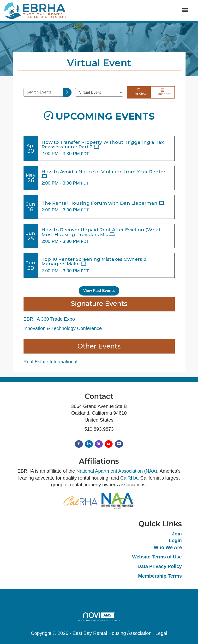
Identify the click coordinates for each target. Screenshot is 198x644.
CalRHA (129, 478)
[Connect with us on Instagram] (99, 444)
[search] (67, 92)
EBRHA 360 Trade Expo (49, 319)
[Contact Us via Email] (119, 444)
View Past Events (99, 291)
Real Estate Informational (51, 362)
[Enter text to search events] (43, 92)
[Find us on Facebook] (79, 444)
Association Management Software (99, 617)
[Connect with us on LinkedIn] (89, 444)
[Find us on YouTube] (109, 444)
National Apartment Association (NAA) (117, 471)
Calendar (163, 92)
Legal (161, 633)
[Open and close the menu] (130, 10)
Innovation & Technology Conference (63, 328)
